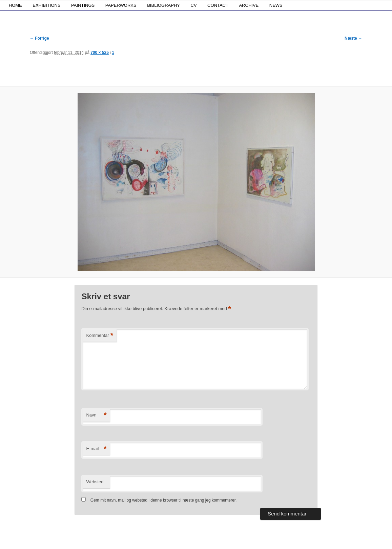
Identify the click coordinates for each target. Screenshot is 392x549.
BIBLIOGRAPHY (163, 5)
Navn (96, 415)
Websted (95, 482)
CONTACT (218, 5)
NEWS (276, 5)
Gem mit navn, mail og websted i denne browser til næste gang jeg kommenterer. (164, 500)
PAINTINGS (83, 5)
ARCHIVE (249, 5)
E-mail (96, 449)
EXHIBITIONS (46, 5)
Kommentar (100, 336)
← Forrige (39, 38)
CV (194, 5)
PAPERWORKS (121, 5)
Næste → (353, 38)
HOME (15, 5)
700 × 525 (100, 53)
